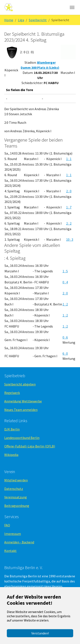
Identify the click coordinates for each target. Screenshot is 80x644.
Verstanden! (40, 633)
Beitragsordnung (17, 506)
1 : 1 (69, 159)
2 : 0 (69, 191)
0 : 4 (65, 282)
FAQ (7, 525)
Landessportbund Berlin (22, 438)
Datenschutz (14, 489)
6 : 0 (65, 353)
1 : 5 (65, 271)
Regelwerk (12, 393)
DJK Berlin (12, 429)
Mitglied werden (16, 480)
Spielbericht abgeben (20, 384)
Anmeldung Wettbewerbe (23, 401)
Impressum (13, 534)
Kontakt (10, 551)
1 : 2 (65, 304)
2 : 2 (69, 223)
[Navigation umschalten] (72, 7)
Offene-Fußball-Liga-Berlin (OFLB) (30, 446)
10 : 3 (70, 239)
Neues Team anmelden (21, 410)
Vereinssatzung (16, 497)
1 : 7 (69, 207)
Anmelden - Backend (19, 542)
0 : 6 (65, 337)
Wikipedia (11, 455)
